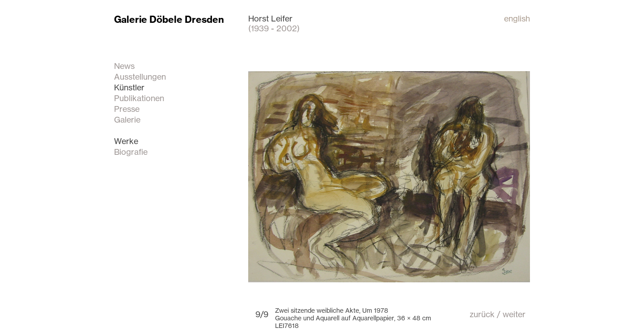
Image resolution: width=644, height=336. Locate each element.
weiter (514, 314)
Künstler (129, 87)
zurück (482, 314)
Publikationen (139, 98)
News (124, 66)
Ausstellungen (140, 77)
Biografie (131, 152)
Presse (127, 109)
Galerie (127, 119)
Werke (126, 141)
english (517, 18)
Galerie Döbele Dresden (169, 19)
